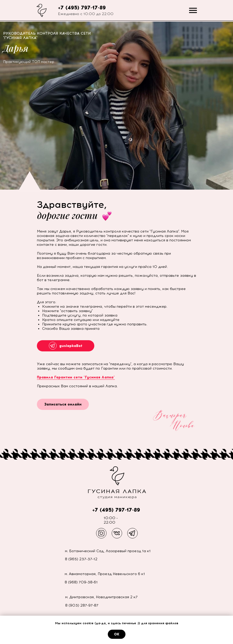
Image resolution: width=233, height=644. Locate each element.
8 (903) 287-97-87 (82, 605)
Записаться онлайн (63, 404)
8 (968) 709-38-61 (81, 582)
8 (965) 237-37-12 (81, 559)
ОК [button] (117, 634)
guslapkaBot (71, 346)
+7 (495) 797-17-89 (82, 8)
